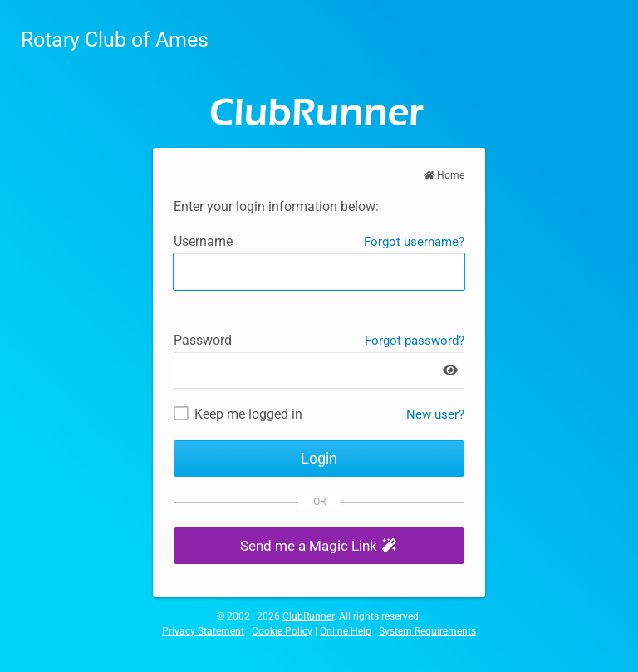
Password (203, 340)
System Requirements (427, 631)
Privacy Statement (203, 631)
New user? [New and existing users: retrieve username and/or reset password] (435, 414)
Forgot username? (414, 242)
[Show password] (450, 370)
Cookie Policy (282, 631)
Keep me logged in (248, 414)
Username (203, 241)
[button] (319, 546)
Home (444, 175)
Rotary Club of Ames (115, 39)
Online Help (346, 631)
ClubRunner (308, 616)
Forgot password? (415, 341)
